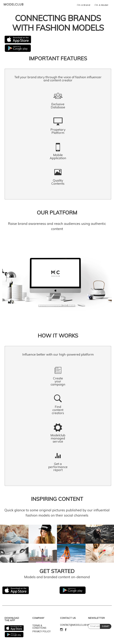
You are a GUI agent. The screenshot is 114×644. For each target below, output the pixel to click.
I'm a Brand (84, 5)
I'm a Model (101, 5)
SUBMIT (106, 626)
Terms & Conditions (39, 627)
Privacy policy (41, 631)
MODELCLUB (14, 4)
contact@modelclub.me (75, 625)
